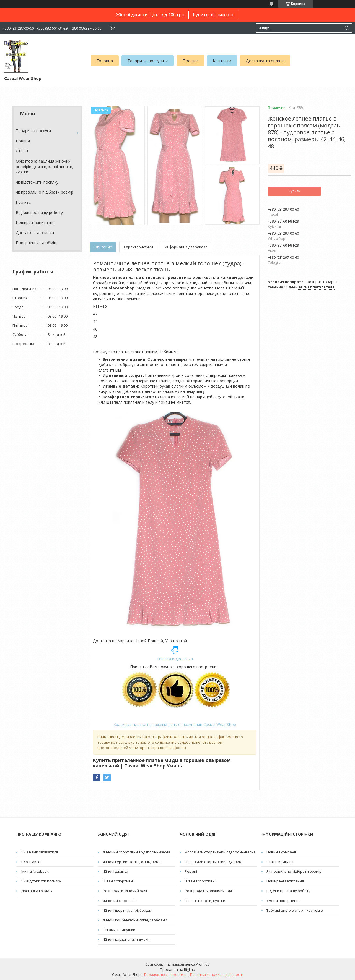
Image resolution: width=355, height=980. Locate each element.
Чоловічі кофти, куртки (205, 901)
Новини (23, 141)
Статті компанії (280, 862)
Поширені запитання (35, 222)
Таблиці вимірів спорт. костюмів (295, 910)
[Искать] (347, 28)
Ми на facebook (35, 871)
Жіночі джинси (116, 871)
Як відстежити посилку (37, 182)
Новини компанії (281, 852)
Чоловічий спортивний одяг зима (214, 862)
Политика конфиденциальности (217, 975)
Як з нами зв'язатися (40, 852)
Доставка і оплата (37, 891)
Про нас (190, 61)
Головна (105, 61)
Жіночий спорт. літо (120, 901)
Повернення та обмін (36, 243)
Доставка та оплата (265, 61)
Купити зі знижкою (214, 15)
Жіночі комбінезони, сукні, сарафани (135, 920)
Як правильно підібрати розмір (45, 192)
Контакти (222, 61)
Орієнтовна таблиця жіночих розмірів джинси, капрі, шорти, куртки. (45, 166)
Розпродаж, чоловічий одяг (209, 891)
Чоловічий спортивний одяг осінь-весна (220, 852)
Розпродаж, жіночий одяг (125, 891)
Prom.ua (203, 964)
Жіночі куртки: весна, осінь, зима (132, 862)
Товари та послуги (146, 61)
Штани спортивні (118, 881)
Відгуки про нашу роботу (39, 212)
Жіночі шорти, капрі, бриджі (127, 910)
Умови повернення (283, 901)
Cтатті (22, 151)
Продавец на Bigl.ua (177, 969)
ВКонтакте (31, 862)
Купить (294, 191)
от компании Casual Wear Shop (175, 724)
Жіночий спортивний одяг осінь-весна (137, 852)
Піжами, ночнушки (119, 930)
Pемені (191, 871)
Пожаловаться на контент (165, 975)
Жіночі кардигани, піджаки (126, 939)
